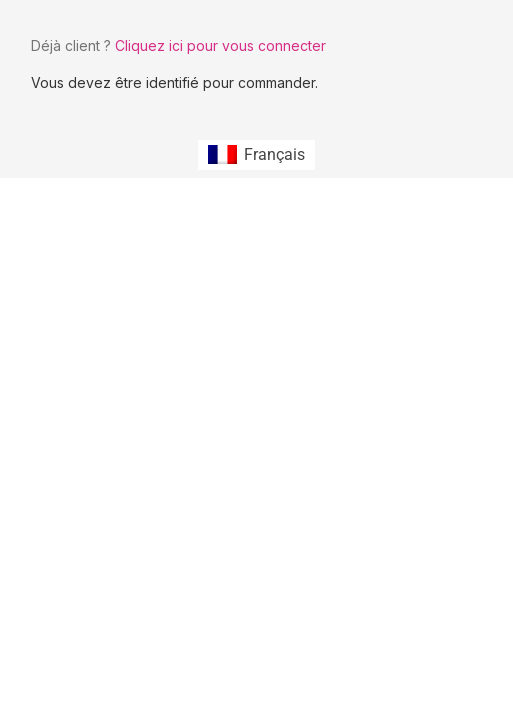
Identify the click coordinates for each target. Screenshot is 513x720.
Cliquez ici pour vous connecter (220, 45)
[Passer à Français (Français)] (256, 155)
